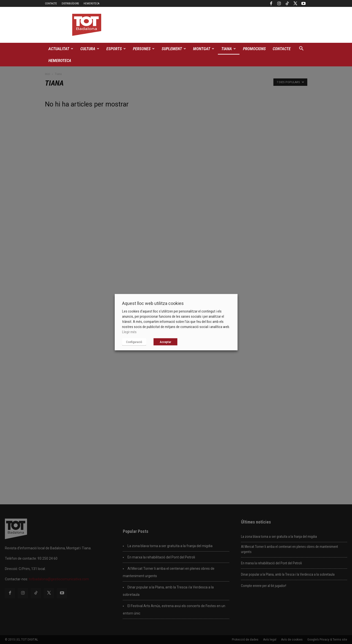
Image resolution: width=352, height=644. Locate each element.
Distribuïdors (70, 4)
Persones (144, 49)
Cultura (90, 49)
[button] (301, 49)
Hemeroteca (92, 4)
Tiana (229, 49)
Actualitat (61, 49)
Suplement (174, 49)
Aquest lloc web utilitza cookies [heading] (153, 303)
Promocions (254, 49)
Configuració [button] (134, 342)
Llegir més (129, 332)
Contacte (51, 4)
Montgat (204, 49)
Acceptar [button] (165, 342)
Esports (116, 49)
